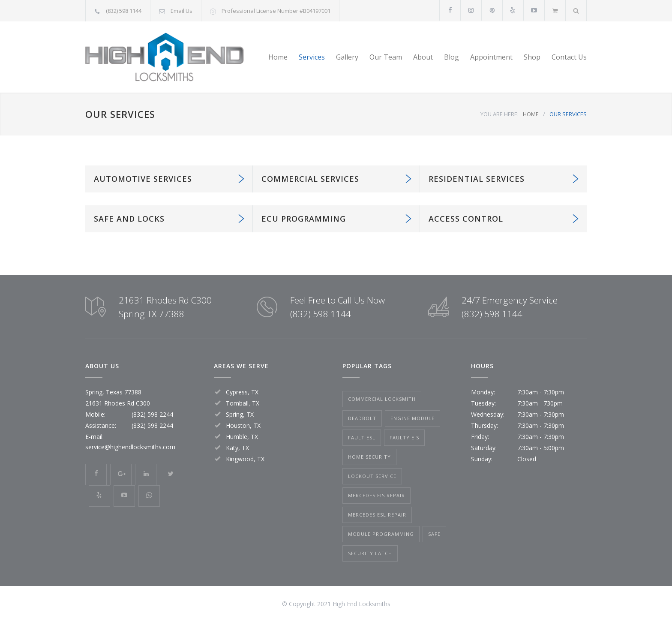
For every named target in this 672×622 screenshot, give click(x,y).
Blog (451, 57)
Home (278, 57)
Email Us (181, 11)
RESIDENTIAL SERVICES (477, 179)
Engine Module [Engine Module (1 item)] (412, 418)
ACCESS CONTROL (466, 219)
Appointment (491, 57)
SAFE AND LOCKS (129, 219)
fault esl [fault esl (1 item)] (362, 437)
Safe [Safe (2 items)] (434, 534)
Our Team (386, 57)
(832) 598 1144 (124, 11)
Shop (532, 57)
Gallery (347, 57)
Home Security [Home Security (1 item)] (369, 457)
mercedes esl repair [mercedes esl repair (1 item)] (377, 515)
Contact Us (569, 57)
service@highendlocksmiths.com (130, 447)
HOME (531, 114)
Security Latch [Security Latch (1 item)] (370, 553)
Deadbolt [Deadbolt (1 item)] (362, 418)
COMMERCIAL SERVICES (310, 179)
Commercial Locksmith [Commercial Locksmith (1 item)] (382, 399)
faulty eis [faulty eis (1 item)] (404, 437)
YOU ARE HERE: (499, 114)
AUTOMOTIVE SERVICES (143, 179)
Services (312, 57)
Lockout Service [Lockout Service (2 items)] (372, 476)
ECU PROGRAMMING (304, 219)
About (423, 57)
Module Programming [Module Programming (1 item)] (381, 534)
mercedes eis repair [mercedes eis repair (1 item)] (376, 495)
